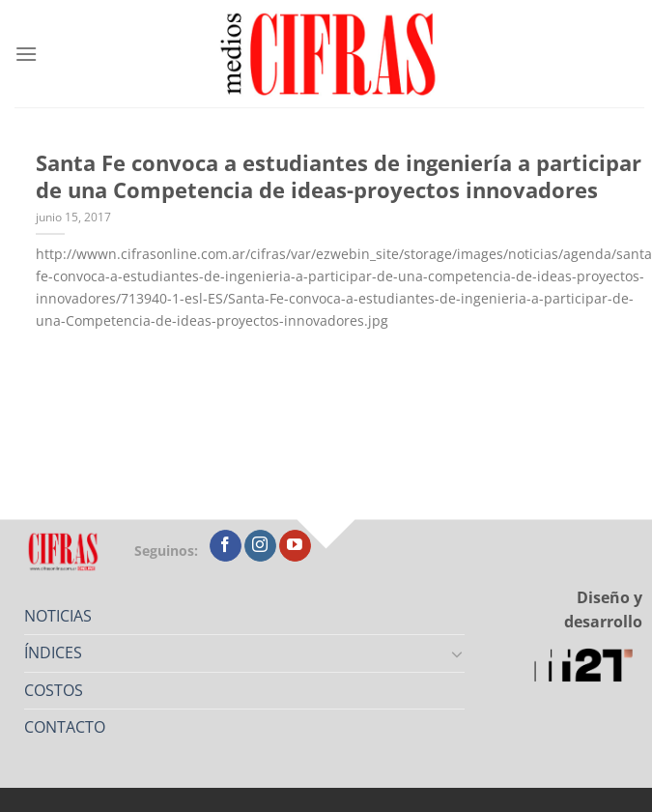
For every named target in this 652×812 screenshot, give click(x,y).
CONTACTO (65, 727)
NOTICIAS (58, 616)
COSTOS (54, 690)
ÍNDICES (53, 652)
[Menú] (26, 54)
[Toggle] (458, 653)
